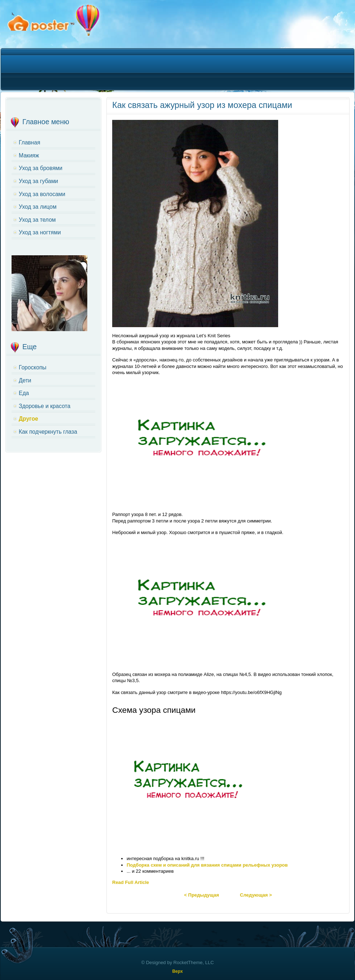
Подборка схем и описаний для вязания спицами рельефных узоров (207, 865)
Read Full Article (131, 882)
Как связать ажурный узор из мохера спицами (202, 105)
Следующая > (256, 895)
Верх (177, 971)
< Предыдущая (201, 895)
